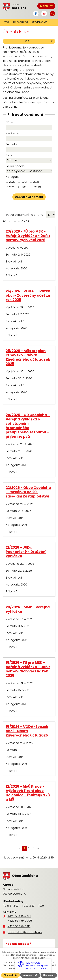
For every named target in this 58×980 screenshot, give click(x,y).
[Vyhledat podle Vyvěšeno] (29, 138)
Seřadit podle (15, 166)
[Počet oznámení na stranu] (50, 215)
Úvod (6, 22)
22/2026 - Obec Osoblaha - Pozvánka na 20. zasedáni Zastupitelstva (28, 492)
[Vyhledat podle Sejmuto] (29, 149)
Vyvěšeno (12, 133)
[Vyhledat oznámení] (29, 197)
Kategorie (13, 177)
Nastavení (49, 975)
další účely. (40, 958)
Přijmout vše (10, 975)
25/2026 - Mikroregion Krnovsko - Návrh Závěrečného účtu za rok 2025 (28, 357)
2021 (24, 182)
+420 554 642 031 (19, 916)
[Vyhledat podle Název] (29, 127)
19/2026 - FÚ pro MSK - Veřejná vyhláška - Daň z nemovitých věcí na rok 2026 (28, 669)
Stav (9, 155)
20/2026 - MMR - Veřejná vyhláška (28, 609)
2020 (12, 182)
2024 (12, 187)
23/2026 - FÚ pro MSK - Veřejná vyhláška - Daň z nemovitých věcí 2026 (28, 236)
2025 (25, 187)
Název (10, 122)
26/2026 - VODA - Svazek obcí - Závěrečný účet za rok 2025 (28, 295)
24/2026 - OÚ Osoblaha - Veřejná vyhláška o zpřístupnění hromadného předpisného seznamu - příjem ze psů (28, 426)
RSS (39, 41)
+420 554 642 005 (20, 921)
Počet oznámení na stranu (25, 215)
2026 (38, 187)
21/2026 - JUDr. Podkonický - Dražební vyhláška (26, 552)
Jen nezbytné (30, 975)
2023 (36, 182)
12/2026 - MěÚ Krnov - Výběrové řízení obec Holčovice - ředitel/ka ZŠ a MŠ (28, 793)
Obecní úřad (20, 22)
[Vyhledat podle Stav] (29, 160)
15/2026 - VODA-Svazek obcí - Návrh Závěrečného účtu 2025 (27, 731)
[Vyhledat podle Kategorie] (7, 182)
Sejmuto (11, 144)
